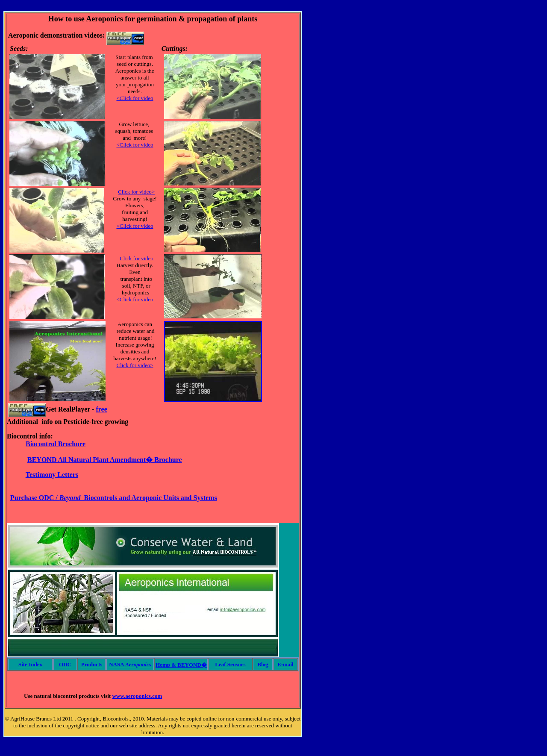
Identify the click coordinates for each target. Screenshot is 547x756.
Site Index (30, 664)
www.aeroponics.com (137, 696)
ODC (65, 664)
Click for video (137, 258)
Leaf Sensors (230, 664)
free (101, 409)
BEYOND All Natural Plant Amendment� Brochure (105, 460)
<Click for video (135, 98)
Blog (263, 664)
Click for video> (136, 192)
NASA (130, 664)
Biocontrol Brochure (56, 444)
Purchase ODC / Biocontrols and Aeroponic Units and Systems (114, 498)
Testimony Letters (52, 475)
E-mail (285, 664)
